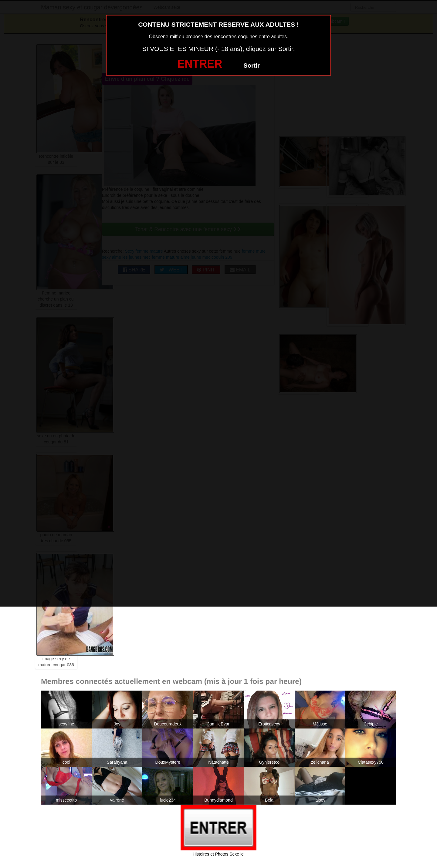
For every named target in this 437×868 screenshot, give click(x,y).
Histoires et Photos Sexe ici (218, 854)
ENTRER (200, 64)
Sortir (251, 66)
